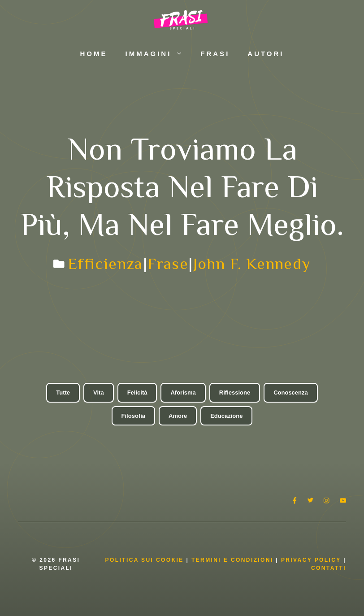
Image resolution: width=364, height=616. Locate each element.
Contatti (329, 568)
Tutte (63, 393)
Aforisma (183, 393)
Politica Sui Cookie (145, 560)
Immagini (158, 54)
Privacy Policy (312, 560)
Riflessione (235, 393)
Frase (168, 264)
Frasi (215, 54)
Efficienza (105, 264)
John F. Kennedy (252, 264)
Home (93, 54)
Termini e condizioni (232, 560)
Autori (266, 54)
